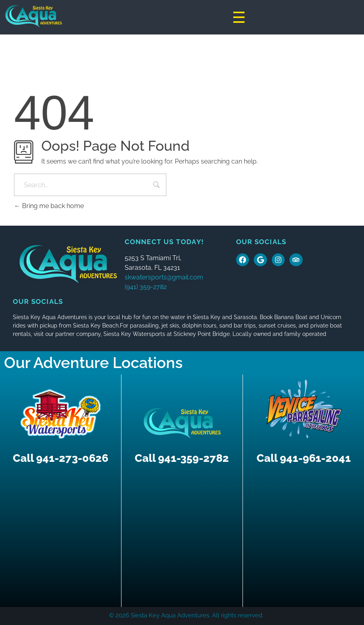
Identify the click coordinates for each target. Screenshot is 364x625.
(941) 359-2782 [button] (146, 287)
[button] (181, 273)
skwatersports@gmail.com (164, 277)
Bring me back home (49, 206)
